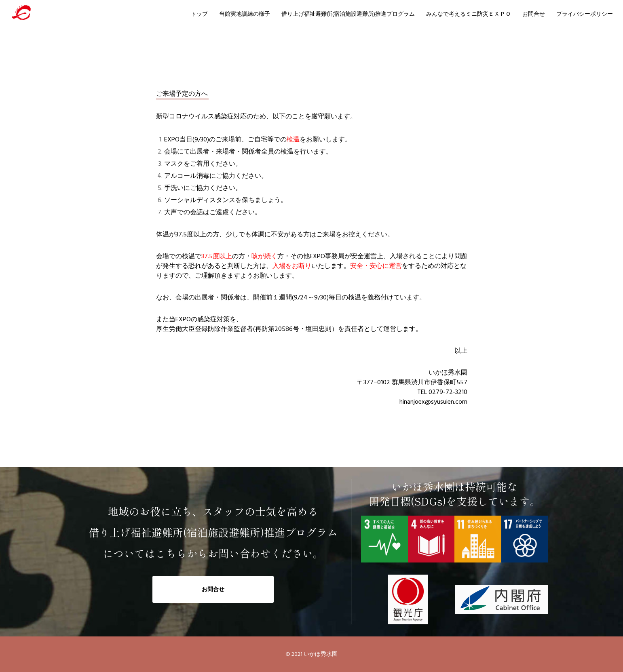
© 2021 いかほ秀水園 (311, 654)
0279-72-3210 (448, 392)
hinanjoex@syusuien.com (433, 402)
